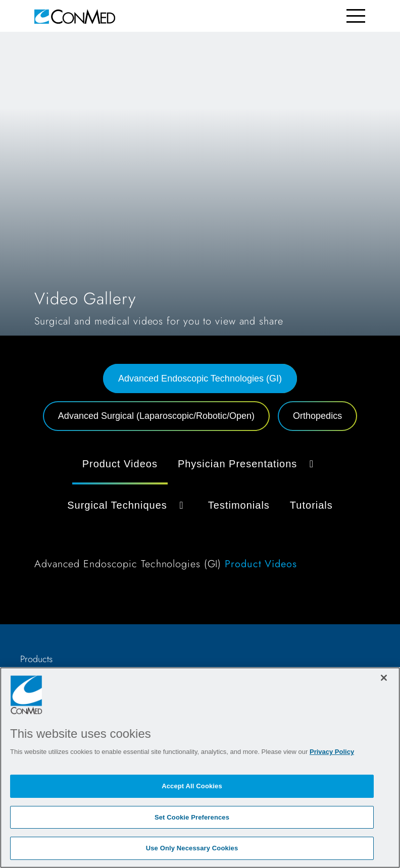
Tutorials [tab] (311, 505)
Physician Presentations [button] (248, 464)
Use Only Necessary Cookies (192, 848)
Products (36, 659)
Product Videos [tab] (120, 464)
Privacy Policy (332, 752)
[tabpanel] (200, 513)
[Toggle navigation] (356, 16)
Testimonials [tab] (239, 505)
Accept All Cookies (192, 786)
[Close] (384, 678)
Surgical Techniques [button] (128, 505)
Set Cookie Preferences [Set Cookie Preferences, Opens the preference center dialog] (192, 817)
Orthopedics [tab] (317, 416)
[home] (75, 16)
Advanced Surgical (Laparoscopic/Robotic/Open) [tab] (156, 416)
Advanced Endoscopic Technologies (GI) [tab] (200, 378)
